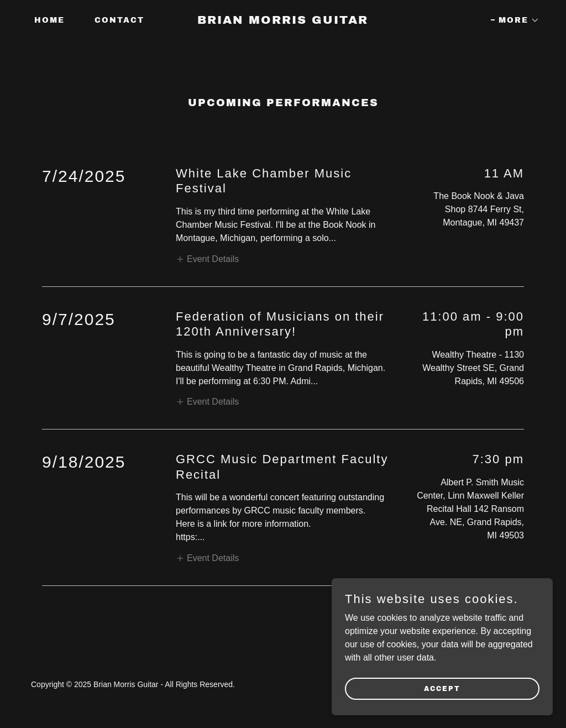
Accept (442, 688)
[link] (283, 21)
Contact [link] (119, 20)
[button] (515, 20)
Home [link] (49, 20)
